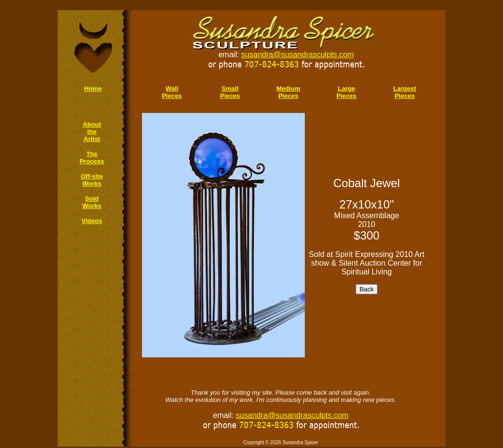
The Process (92, 158)
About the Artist (92, 132)
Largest (405, 88)
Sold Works (92, 202)
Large (346, 88)
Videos (92, 221)
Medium (288, 88)
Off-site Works (92, 180)
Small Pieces (230, 92)
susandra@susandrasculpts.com (298, 55)
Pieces (288, 96)
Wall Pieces (172, 92)
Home (93, 88)
